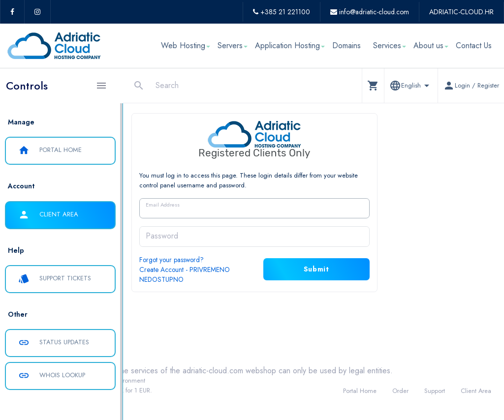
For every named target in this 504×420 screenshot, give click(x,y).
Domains (346, 45)
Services (387, 45)
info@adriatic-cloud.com (370, 12)
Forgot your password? (231, 260)
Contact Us (474, 45)
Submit (376, 269)
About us (428, 45)
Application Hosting (287, 45)
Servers (230, 45)
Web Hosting (183, 45)
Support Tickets (55, 279)
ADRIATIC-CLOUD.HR (461, 12)
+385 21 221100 (282, 12)
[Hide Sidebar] (101, 86)
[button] (373, 85)
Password (221, 236)
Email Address (222, 205)
